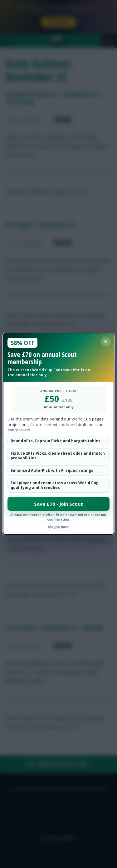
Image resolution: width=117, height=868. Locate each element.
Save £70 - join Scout (58, 504)
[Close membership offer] (106, 341)
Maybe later (58, 527)
